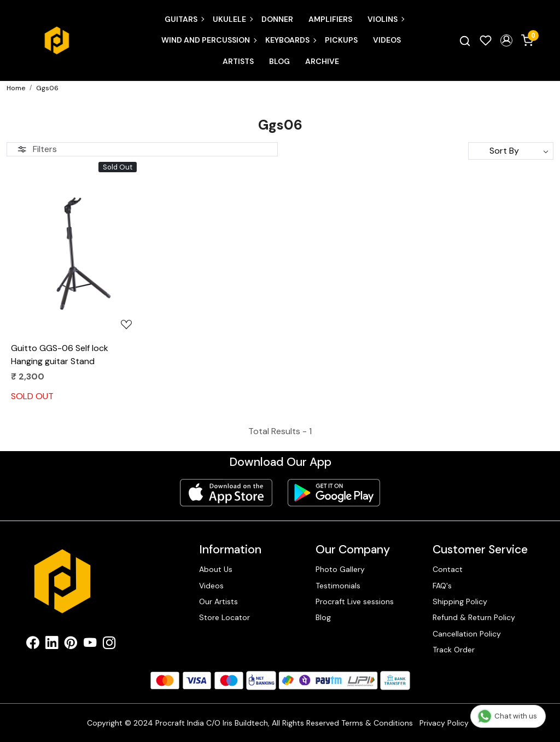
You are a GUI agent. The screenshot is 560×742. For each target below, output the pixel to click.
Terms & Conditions (377, 723)
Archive (322, 61)
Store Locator (224, 617)
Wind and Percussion (209, 40)
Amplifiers (330, 19)
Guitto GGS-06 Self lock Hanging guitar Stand (60, 355)
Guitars (184, 19)
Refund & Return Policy (474, 617)
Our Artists (218, 601)
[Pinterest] (71, 645)
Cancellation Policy (467, 634)
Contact (448, 569)
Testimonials (338, 586)
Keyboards (290, 40)
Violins (386, 19)
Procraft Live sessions (355, 601)
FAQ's (442, 586)
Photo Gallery (340, 569)
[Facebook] (33, 645)
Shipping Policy (460, 601)
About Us (216, 569)
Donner (277, 19)
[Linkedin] (52, 645)
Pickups (341, 40)
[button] (506, 40)
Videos (387, 40)
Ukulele (232, 19)
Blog (279, 61)
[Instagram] (109, 645)
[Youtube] (90, 645)
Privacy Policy (444, 723)
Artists (238, 61)
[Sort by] (511, 151)
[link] (465, 40)
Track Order (454, 650)
